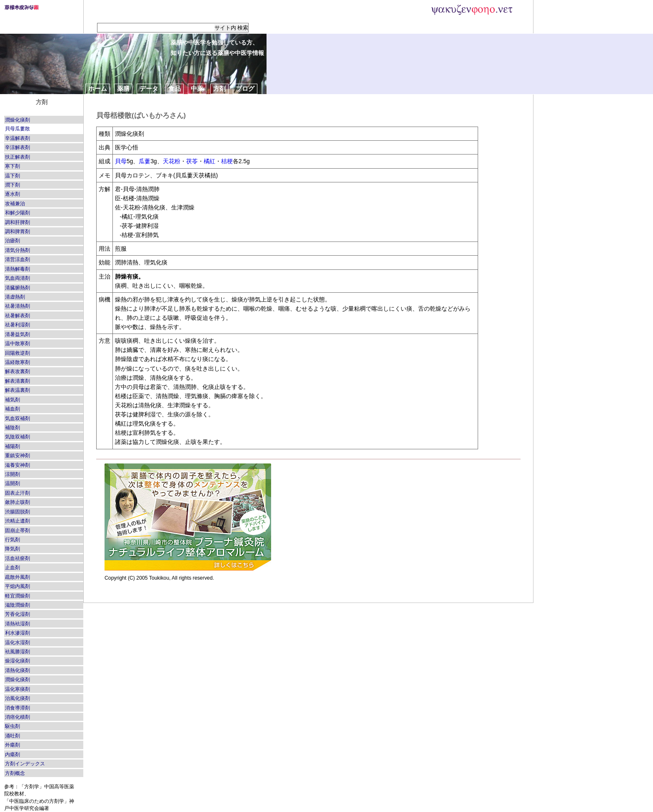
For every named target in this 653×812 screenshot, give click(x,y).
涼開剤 (12, 474)
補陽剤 (12, 446)
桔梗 (227, 161)
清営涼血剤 (17, 259)
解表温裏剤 (17, 390)
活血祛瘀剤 (17, 558)
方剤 (219, 88)
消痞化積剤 (17, 717)
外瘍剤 (12, 745)
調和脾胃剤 (17, 232)
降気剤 (12, 549)
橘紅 (209, 161)
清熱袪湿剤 (17, 624)
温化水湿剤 (17, 643)
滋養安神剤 (17, 465)
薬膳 (123, 88)
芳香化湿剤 (17, 614)
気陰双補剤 (17, 437)
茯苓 (192, 161)
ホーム (98, 88)
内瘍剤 (12, 755)
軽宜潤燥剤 (17, 596)
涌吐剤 (12, 736)
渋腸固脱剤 (17, 512)
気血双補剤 (17, 418)
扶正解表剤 (17, 157)
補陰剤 (12, 428)
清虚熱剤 (15, 297)
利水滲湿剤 (17, 633)
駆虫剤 (12, 726)
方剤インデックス (25, 764)
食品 (174, 88)
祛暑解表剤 (17, 316)
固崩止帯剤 (17, 531)
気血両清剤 (17, 278)
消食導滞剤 (17, 708)
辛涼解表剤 (17, 147)
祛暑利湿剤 (17, 325)
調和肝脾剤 (17, 222)
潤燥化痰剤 (17, 120)
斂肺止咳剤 (17, 502)
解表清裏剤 (17, 381)
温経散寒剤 (17, 362)
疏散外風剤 (17, 577)
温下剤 (12, 176)
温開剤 (12, 483)
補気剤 (12, 400)
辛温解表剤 (17, 138)
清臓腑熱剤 (17, 288)
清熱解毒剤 (17, 269)
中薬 (197, 88)
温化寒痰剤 (17, 689)
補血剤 (12, 409)
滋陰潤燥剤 (17, 605)
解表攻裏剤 (17, 371)
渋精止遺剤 (17, 521)
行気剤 (12, 540)
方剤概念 (15, 773)
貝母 (121, 161)
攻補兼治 (15, 204)
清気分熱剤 (17, 250)
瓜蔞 (145, 161)
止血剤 (12, 568)
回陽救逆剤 (17, 353)
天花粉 (172, 161)
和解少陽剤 (17, 213)
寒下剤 (12, 166)
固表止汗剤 (17, 493)
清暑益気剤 (17, 334)
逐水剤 (12, 194)
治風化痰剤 (17, 698)
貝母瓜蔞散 (17, 129)
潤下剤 (12, 185)
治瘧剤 (12, 241)
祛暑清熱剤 (17, 306)
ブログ (245, 88)
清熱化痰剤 (17, 670)
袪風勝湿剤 (17, 652)
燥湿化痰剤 (17, 661)
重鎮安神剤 (17, 456)
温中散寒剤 (17, 344)
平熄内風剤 (17, 586)
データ (149, 88)
